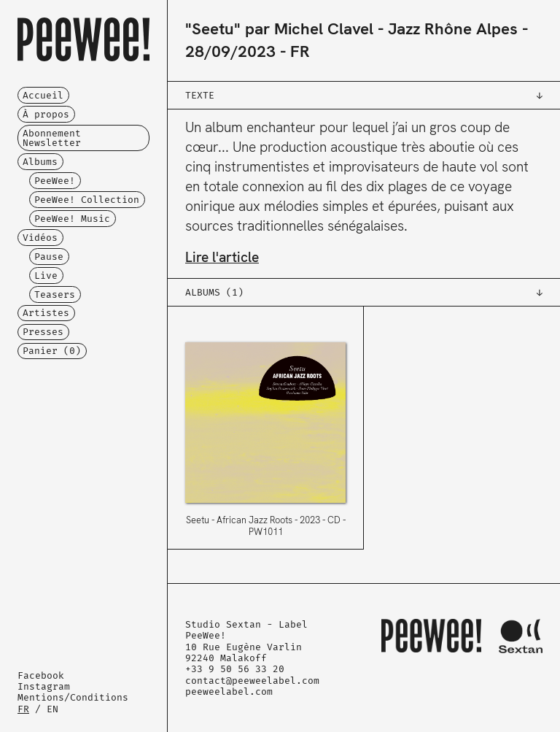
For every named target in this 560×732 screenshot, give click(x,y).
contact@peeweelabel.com (252, 681)
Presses (43, 332)
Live (46, 276)
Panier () (52, 351)
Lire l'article (222, 257)
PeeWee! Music (72, 219)
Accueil (43, 95)
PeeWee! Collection (87, 200)
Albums (40, 162)
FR (23, 709)
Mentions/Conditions (73, 697)
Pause (49, 257)
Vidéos (40, 238)
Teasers (55, 294)
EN (52, 709)
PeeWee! (55, 181)
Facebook (41, 675)
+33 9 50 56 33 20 (235, 669)
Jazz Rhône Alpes (453, 29)
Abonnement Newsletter (52, 138)
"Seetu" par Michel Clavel (279, 29)
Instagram (44, 686)
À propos (46, 114)
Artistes (46, 313)
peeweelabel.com (229, 691)
